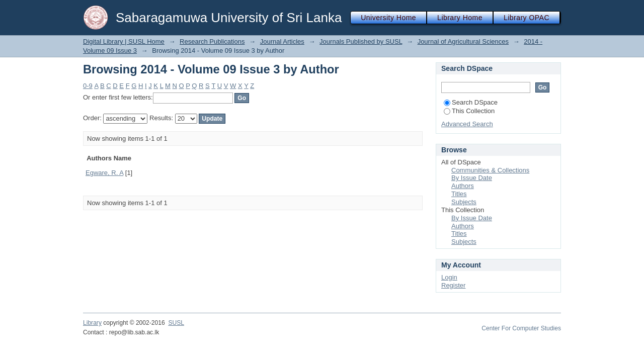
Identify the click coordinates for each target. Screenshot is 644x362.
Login (449, 277)
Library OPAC (527, 18)
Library (92, 323)
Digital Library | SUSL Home (124, 41)
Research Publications (212, 41)
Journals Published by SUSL (361, 41)
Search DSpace (471, 102)
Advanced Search (467, 124)
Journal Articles (282, 41)
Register (453, 285)
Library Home (460, 18)
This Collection (469, 111)
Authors (463, 186)
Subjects (464, 202)
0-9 (88, 86)
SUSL (176, 323)
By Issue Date (472, 178)
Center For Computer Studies (521, 328)
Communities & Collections (490, 170)
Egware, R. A (104, 173)
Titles (459, 194)
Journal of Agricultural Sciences (463, 41)
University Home (388, 18)
